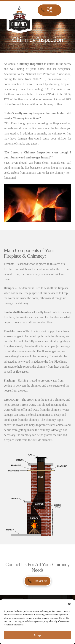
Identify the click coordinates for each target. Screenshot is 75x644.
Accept (37, 635)
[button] (69, 604)
